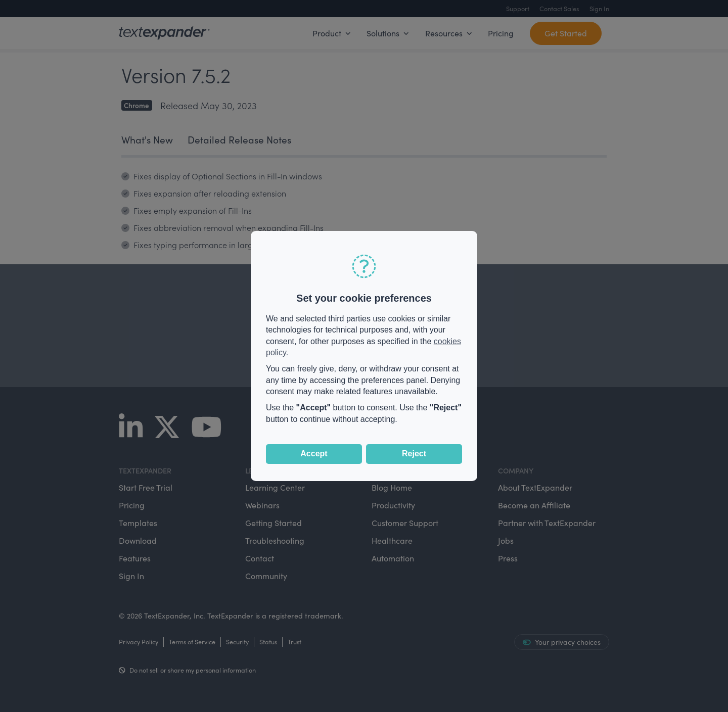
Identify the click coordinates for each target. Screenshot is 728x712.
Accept (314, 454)
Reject (414, 454)
